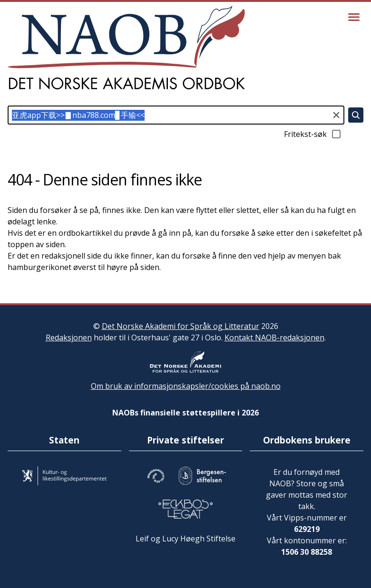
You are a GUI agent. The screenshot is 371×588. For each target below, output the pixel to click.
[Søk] (356, 115)
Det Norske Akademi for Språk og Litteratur (181, 326)
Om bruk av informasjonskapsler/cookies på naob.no (186, 386)
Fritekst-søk (313, 134)
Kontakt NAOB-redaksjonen (274, 337)
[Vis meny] (354, 17)
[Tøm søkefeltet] (336, 115)
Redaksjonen (69, 337)
